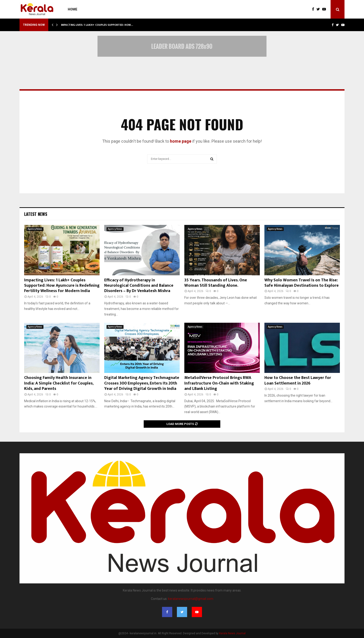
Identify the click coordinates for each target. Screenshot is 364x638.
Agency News (35, 229)
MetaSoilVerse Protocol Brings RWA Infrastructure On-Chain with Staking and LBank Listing (219, 383)
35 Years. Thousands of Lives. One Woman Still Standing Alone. (216, 283)
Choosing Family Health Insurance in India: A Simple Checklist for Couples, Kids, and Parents (59, 383)
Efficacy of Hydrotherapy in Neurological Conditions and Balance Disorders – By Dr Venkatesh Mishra (139, 286)
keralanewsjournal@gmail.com (191, 599)
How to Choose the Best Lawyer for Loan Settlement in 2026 (298, 380)
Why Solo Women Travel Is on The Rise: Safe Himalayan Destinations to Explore (302, 283)
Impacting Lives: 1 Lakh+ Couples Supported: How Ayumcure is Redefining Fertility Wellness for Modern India (62, 286)
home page (181, 141)
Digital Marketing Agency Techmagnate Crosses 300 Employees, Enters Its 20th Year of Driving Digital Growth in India (142, 383)
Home (73, 9)
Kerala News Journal (232, 633)
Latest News (36, 214)
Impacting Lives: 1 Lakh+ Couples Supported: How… (97, 25)
